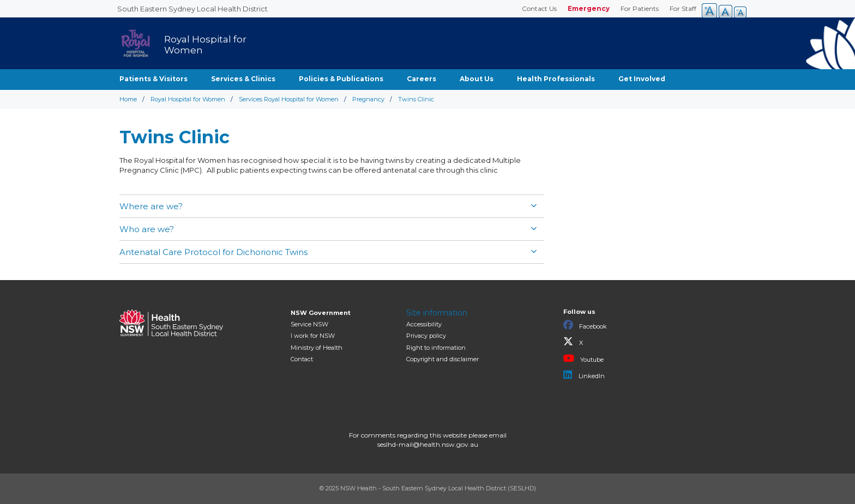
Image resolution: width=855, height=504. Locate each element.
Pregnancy (368, 99)
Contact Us (539, 8)
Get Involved (642, 79)
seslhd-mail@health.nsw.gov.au (428, 444)
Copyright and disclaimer (442, 359)
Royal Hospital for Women (188, 99)
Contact (302, 359)
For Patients (640, 8)
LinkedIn (584, 375)
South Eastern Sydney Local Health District (192, 9)
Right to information (436, 348)
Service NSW (309, 324)
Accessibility (424, 324)
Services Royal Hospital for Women (289, 99)
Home (128, 99)
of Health (317, 348)
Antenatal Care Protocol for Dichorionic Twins (213, 252)
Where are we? (152, 206)
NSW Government (321, 313)
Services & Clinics (243, 79)
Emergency (589, 8)
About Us (477, 79)
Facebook (585, 325)
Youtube (583, 359)
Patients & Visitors (153, 79)
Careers (422, 79)
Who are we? (147, 229)
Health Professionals (556, 79)
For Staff (683, 8)
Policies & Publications (341, 79)
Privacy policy (426, 336)
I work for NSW (313, 336)
